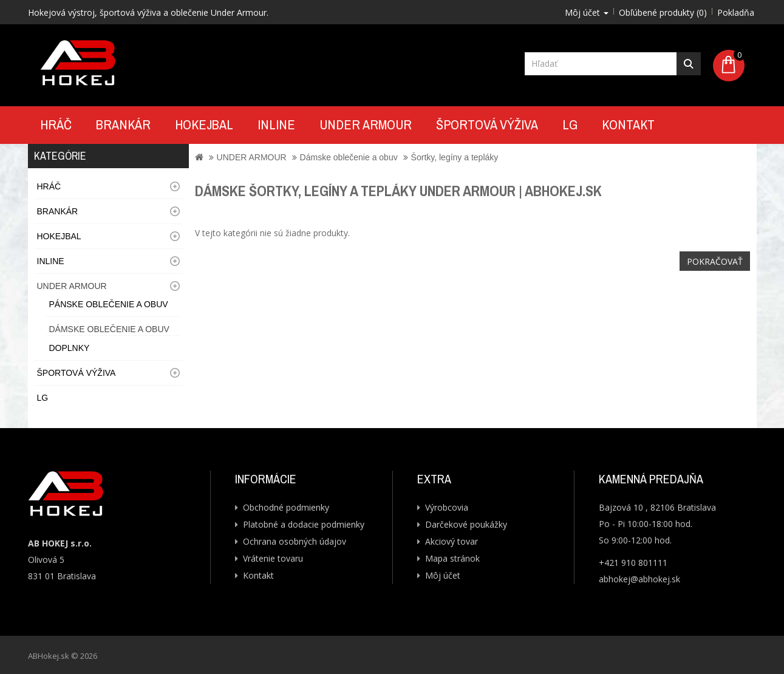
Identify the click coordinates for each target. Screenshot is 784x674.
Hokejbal (204, 124)
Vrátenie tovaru (273, 558)
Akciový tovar (452, 541)
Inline (276, 124)
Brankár (123, 124)
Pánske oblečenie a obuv (109, 304)
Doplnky (70, 348)
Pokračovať (715, 261)
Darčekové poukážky (466, 524)
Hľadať (689, 64)
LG (570, 124)
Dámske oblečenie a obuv (109, 329)
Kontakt (628, 124)
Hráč (56, 124)
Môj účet (443, 575)
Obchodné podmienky (286, 507)
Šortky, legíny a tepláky (455, 157)
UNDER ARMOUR (366, 124)
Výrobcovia (447, 507)
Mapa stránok (452, 558)
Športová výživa (487, 124)
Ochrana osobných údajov (295, 541)
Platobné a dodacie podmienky (304, 524)
